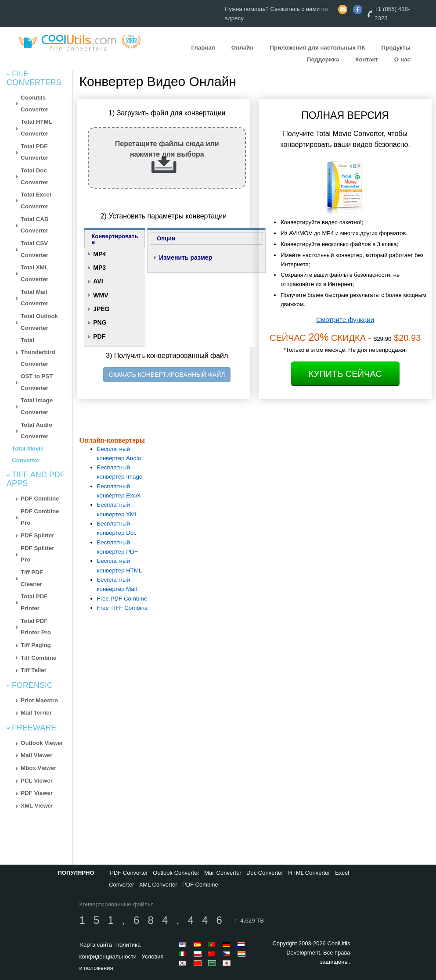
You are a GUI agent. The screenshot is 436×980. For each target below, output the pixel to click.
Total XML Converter (34, 273)
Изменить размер (186, 258)
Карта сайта (96, 945)
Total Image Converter (37, 406)
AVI (98, 281)
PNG (100, 322)
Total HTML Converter (36, 128)
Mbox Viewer (38, 768)
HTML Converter (309, 873)
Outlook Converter (176, 873)
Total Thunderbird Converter (38, 352)
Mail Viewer (36, 755)
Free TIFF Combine (123, 608)
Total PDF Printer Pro (36, 627)
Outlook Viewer (42, 743)
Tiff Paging (36, 645)
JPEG (101, 309)
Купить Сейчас (345, 374)
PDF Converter (129, 873)
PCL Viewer (37, 781)
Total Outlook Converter (39, 322)
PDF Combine (40, 499)
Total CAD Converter (34, 225)
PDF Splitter (37, 535)
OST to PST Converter (37, 382)
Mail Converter (223, 873)
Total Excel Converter (36, 200)
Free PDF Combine (122, 599)
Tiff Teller (34, 670)
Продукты (396, 48)
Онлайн (243, 48)
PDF (99, 336)
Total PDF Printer (34, 602)
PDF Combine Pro (40, 517)
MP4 (99, 254)
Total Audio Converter (36, 431)
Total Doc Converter (34, 176)
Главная (203, 48)
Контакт (366, 59)
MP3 (99, 268)
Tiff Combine (38, 658)
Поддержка (323, 59)
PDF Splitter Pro (37, 554)
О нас (402, 59)
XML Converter (158, 885)
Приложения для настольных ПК (317, 48)
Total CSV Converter (34, 249)
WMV (101, 295)
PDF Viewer (37, 793)
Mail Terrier (36, 713)
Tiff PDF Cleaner (32, 578)
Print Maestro (39, 700)
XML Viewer (37, 806)
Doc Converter (265, 873)
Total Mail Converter (34, 298)
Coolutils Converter (34, 104)
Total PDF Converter (34, 152)
